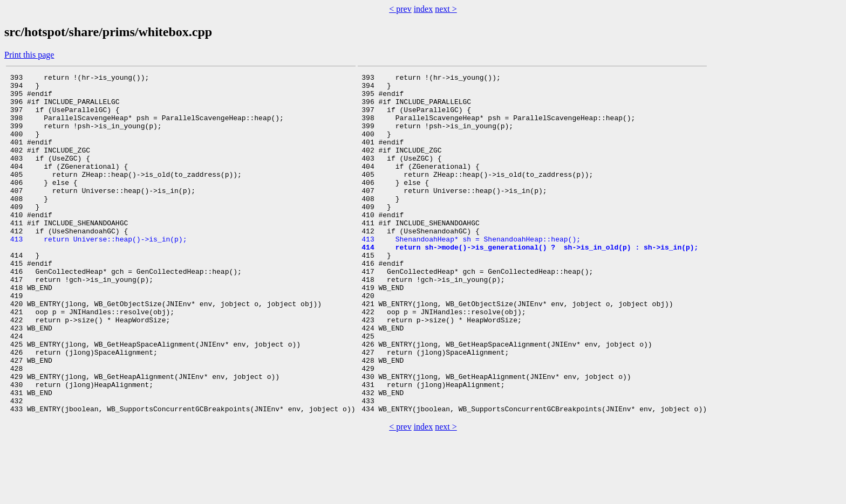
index (424, 9)
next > (446, 9)
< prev (400, 9)
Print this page (29, 55)
